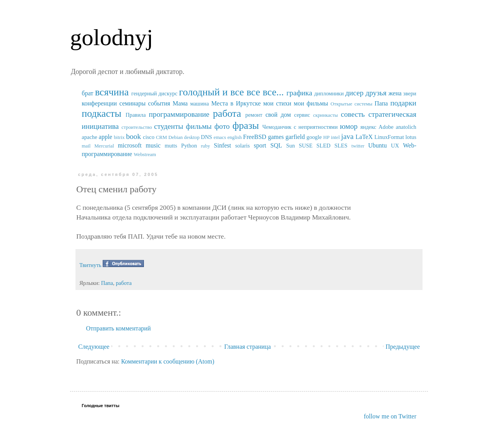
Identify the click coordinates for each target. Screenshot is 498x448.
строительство (137, 127)
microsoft (130, 145)
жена (395, 93)
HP (326, 137)
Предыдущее (403, 347)
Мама (180, 103)
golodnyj (111, 37)
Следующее (94, 347)
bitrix (119, 137)
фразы (245, 126)
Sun (291, 146)
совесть (353, 114)
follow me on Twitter (390, 416)
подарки (403, 103)
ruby (205, 146)
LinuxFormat (389, 137)
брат (88, 93)
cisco (149, 137)
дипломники (329, 93)
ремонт (254, 115)
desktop (192, 137)
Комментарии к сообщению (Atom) (168, 361)
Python (189, 146)
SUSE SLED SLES (323, 146)
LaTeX (364, 137)
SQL (276, 145)
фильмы (199, 126)
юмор (349, 126)
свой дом (278, 115)
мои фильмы (311, 103)
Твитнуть (90, 265)
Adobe (386, 127)
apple (106, 137)
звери (410, 93)
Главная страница (247, 347)
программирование (179, 114)
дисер (354, 93)
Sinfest (223, 145)
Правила (136, 115)
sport (260, 145)
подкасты (102, 113)
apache (89, 137)
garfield (295, 137)
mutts (171, 146)
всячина (112, 92)
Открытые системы (352, 104)
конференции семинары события (126, 103)
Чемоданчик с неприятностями (300, 127)
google (314, 137)
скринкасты (326, 115)
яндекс (368, 127)
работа (227, 113)
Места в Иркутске (236, 103)
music (153, 145)
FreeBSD (255, 137)
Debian (176, 137)
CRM (161, 137)
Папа (381, 103)
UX (395, 146)
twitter (358, 146)
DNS (206, 137)
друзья (376, 93)
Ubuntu (377, 145)
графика (299, 93)
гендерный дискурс (155, 93)
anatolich (406, 127)
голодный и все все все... (231, 92)
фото (222, 126)
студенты (169, 126)
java (347, 136)
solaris (243, 146)
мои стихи (277, 103)
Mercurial (104, 146)
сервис (302, 115)
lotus (411, 137)
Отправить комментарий (118, 328)
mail (86, 146)
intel (336, 137)
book (133, 136)
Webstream (145, 155)
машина (200, 104)
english (234, 137)
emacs (220, 137)
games (276, 137)
